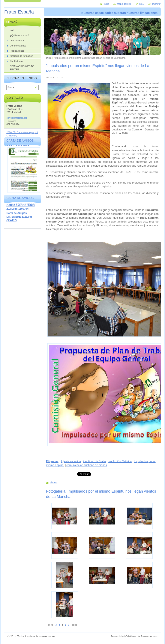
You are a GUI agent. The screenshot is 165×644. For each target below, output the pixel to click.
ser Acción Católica (120, 461)
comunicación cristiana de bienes (87, 465)
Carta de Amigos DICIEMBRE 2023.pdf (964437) (19, 217)
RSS (142, 4)
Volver (54, 482)
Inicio (49, 58)
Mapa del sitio (124, 4)
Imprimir (156, 4)
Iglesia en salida (71, 461)
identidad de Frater (95, 461)
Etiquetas (52, 461)
